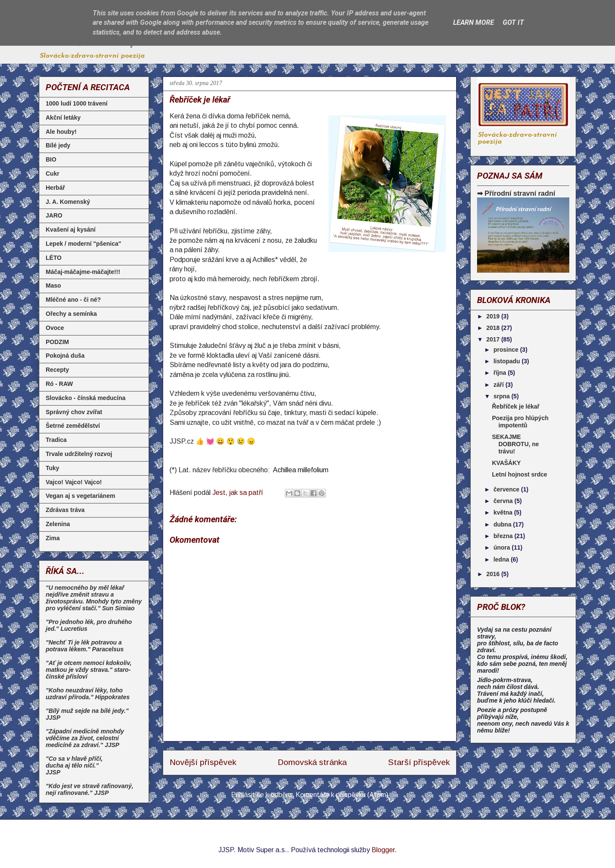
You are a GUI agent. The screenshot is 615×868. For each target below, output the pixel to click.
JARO (54, 215)
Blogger (383, 850)
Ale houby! (61, 132)
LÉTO (54, 258)
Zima (53, 538)
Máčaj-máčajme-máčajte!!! (83, 272)
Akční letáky (63, 118)
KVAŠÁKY (506, 463)
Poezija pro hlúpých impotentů (520, 422)
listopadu (507, 361)
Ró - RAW (59, 384)
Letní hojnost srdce (520, 474)
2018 (494, 328)
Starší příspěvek (419, 762)
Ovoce (55, 328)
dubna (503, 524)
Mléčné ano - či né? (73, 300)
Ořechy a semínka (71, 314)
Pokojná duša (65, 356)
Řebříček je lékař (516, 406)
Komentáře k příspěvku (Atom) (342, 795)
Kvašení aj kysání (71, 230)
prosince (507, 350)
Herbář (55, 188)
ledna (502, 559)
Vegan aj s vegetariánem (81, 496)
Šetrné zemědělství (73, 426)
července (507, 489)
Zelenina (58, 524)
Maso (53, 285)
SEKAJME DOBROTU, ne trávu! (515, 444)
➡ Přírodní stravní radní (516, 193)
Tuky (53, 468)
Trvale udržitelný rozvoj (79, 454)
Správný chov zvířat (74, 412)
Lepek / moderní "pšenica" (83, 244)
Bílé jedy (58, 145)
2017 (494, 339)
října (500, 373)
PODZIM (57, 342)
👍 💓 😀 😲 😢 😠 (225, 441)
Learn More (474, 22)
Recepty (57, 370)
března (504, 536)
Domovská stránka (312, 762)
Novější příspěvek (203, 762)
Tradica (56, 440)
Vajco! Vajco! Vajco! (74, 482)
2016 (494, 574)
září (499, 385)
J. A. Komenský (68, 202)
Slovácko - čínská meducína (86, 398)
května (504, 512)
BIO (51, 159)
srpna (502, 396)
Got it (513, 22)
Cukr (53, 174)
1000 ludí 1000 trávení (77, 103)
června (504, 501)
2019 (494, 316)
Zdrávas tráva (65, 510)
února (502, 547)
